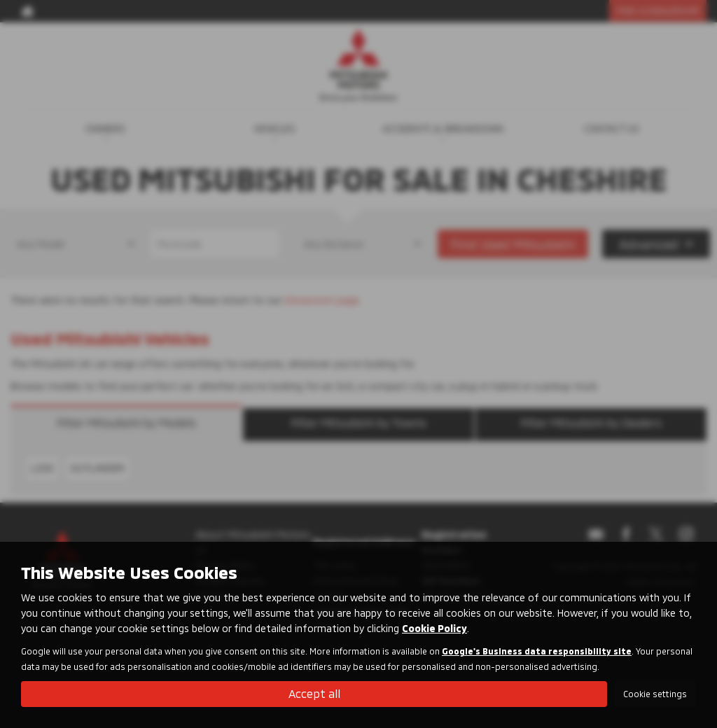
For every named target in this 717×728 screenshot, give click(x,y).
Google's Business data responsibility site (537, 651)
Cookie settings (655, 694)
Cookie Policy (434, 628)
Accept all (314, 693)
